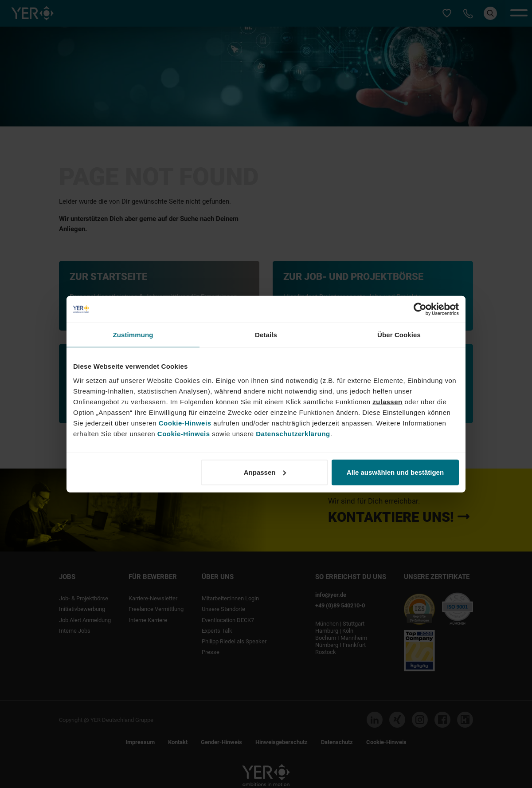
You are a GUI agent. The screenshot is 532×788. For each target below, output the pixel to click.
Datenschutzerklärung (293, 433)
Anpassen (265, 472)
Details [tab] (266, 335)
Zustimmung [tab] (133, 335)
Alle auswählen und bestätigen (395, 472)
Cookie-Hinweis (185, 423)
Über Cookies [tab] (399, 335)
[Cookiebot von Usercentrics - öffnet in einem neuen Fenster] (420, 309)
